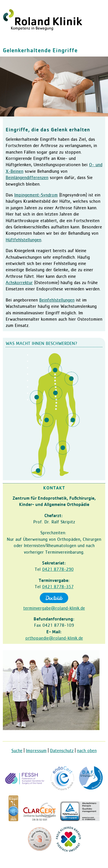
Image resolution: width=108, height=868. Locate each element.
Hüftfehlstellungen (23, 240)
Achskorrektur (19, 283)
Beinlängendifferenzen (27, 178)
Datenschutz (62, 751)
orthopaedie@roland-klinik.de (54, 638)
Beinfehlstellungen (57, 300)
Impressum (36, 751)
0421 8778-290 (58, 570)
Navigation (101, 7)
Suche (17, 751)
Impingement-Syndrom (36, 195)
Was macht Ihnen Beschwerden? (41, 344)
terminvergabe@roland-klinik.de (54, 608)
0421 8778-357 (58, 587)
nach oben (87, 751)
